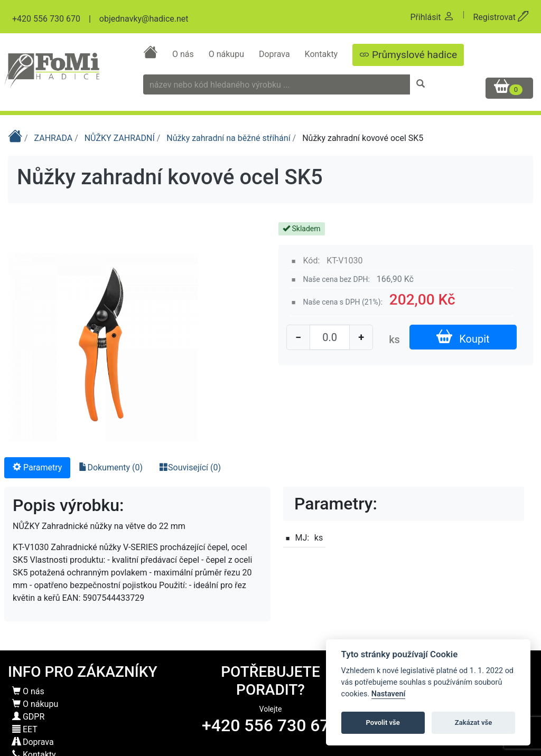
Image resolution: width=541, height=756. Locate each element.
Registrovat (501, 17)
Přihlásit (432, 17)
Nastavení (389, 694)
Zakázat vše (474, 722)
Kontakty (323, 54)
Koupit (463, 337)
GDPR (28, 717)
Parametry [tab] (37, 467)
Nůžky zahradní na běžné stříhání (229, 138)
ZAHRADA (55, 138)
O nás (184, 54)
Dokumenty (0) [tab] (111, 467)
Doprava (276, 54)
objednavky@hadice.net (144, 19)
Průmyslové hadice (408, 55)
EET (25, 729)
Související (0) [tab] (190, 467)
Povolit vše (383, 722)
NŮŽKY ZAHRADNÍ (121, 138)
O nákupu (227, 54)
